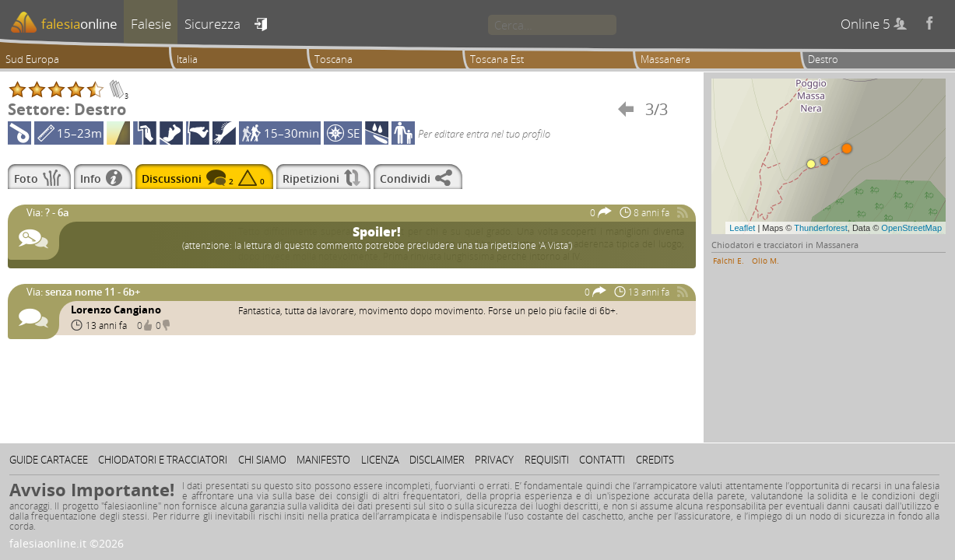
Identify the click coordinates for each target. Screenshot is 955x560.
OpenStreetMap (911, 228)
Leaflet (742, 228)
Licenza (380, 460)
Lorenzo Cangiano (116, 310)
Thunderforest (820, 228)
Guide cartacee (49, 460)
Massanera (665, 59)
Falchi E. (729, 261)
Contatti (602, 460)
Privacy (494, 460)
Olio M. (765, 261)
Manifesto (323, 460)
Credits (655, 460)
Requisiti (547, 460)
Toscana (334, 59)
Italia (187, 59)
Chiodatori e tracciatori (163, 460)
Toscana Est (497, 59)
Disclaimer (437, 460)
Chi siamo (262, 460)
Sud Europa (32, 59)
